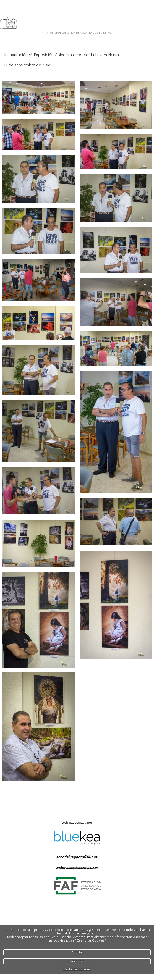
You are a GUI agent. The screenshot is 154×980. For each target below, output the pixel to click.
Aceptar (77, 952)
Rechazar (77, 961)
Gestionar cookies (77, 969)
